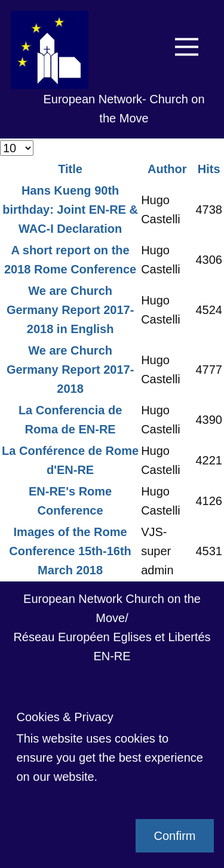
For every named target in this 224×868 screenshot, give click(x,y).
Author (167, 169)
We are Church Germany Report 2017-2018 (70, 370)
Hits (209, 169)
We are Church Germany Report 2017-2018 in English (70, 310)
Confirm (174, 836)
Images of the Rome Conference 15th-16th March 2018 (70, 551)
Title (70, 169)
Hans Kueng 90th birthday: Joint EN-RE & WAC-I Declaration (70, 210)
